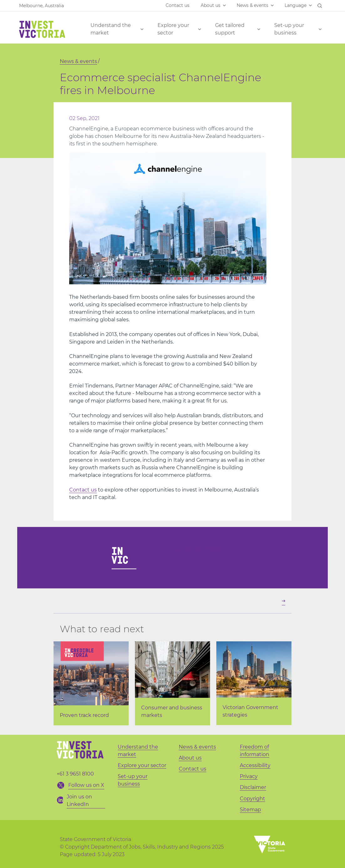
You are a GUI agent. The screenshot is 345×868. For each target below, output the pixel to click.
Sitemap (250, 810)
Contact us (178, 5)
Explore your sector (173, 29)
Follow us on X (86, 785)
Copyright (252, 799)
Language (296, 5)
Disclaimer (253, 787)
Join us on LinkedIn (202, 549)
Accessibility (255, 765)
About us (211, 5)
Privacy (249, 776)
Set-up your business (289, 29)
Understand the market (111, 29)
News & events (252, 5)
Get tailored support (230, 29)
